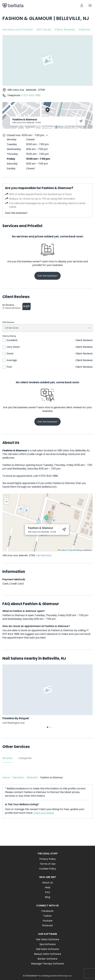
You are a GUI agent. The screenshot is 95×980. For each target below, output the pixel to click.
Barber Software (47, 959)
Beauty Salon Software (48, 954)
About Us (47, 883)
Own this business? (16, 213)
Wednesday (14, 149)
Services (7, 758)
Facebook (47, 911)
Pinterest (48, 925)
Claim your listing (44, 813)
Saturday (12, 164)
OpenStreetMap (75, 550)
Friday (11, 159)
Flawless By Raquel (16, 718)
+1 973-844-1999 (31, 95)
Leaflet (62, 550)
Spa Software (48, 944)
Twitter (47, 916)
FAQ (47, 892)
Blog (48, 897)
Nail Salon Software (47, 949)
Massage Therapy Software (47, 964)
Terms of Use (48, 864)
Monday (12, 139)
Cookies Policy (48, 869)
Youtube (47, 921)
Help (48, 887)
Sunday (11, 168)
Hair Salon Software (48, 939)
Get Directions (44, 555)
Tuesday (12, 144)
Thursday (12, 154)
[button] (47, 518)
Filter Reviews (8, 322)
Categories (25, 758)
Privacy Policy (48, 859)
